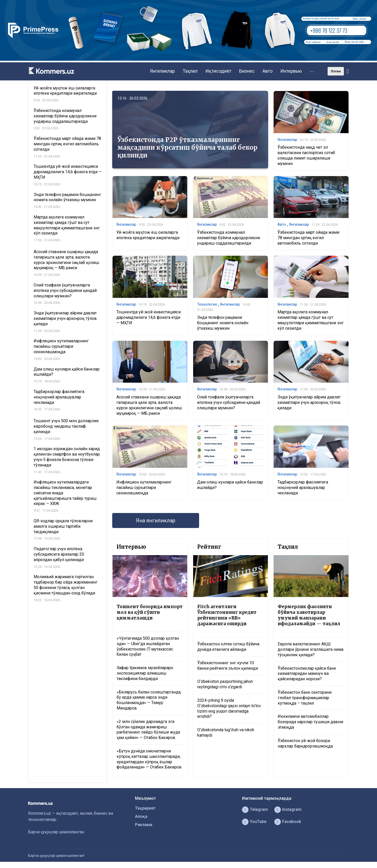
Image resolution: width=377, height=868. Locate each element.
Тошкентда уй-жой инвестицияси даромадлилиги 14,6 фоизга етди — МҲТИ (149, 317)
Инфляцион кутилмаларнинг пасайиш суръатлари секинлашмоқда (144, 488)
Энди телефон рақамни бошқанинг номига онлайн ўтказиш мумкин (223, 323)
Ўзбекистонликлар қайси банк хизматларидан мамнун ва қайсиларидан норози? (307, 674)
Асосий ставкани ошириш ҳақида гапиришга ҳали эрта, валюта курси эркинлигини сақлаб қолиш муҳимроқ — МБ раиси (149, 405)
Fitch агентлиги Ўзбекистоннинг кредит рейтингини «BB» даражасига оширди (227, 615)
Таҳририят (145, 808)
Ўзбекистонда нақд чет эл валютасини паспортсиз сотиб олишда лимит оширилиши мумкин (306, 155)
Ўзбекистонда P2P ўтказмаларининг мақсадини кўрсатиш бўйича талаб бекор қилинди (187, 148)
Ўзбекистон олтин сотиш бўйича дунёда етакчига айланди (228, 647)
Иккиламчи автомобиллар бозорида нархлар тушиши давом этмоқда (310, 722)
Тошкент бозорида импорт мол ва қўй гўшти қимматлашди (150, 612)
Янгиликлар (162, 71)
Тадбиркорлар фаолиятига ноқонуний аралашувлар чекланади (303, 488)
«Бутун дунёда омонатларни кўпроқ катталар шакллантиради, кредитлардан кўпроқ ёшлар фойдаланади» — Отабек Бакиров (149, 759)
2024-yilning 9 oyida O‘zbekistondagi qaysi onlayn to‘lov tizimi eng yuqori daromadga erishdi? (229, 708)
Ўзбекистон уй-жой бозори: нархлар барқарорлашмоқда (305, 743)
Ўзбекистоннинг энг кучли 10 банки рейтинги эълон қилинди (228, 666)
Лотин (336, 71)
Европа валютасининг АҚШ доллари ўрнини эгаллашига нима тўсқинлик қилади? (311, 649)
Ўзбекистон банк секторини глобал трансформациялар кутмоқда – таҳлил (305, 698)
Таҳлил (190, 71)
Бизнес (247, 71)
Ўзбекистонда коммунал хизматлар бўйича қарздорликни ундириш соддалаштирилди (228, 238)
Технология (207, 304)
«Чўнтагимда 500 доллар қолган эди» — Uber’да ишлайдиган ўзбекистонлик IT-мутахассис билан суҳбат (148, 646)
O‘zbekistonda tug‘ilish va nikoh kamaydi (226, 733)
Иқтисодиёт (218, 71)
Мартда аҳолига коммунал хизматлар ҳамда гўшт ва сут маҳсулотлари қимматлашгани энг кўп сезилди (311, 320)
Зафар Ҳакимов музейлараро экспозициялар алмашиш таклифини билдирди (145, 673)
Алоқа (141, 816)
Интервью (291, 71)
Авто (267, 71)
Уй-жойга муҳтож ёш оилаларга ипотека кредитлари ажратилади (148, 235)
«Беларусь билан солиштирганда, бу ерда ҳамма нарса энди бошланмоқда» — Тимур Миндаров (149, 700)
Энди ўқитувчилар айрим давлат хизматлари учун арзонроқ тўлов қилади (309, 402)
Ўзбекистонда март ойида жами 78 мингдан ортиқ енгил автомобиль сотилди (308, 238)
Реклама (144, 825)
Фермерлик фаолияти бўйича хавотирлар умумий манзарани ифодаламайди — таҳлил (309, 615)
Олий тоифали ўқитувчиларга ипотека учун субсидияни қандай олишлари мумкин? (229, 402)
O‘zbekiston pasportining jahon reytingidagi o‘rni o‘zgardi (225, 684)
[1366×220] (188, 59)
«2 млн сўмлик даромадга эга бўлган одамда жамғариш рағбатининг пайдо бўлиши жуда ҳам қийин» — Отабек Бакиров (148, 730)
